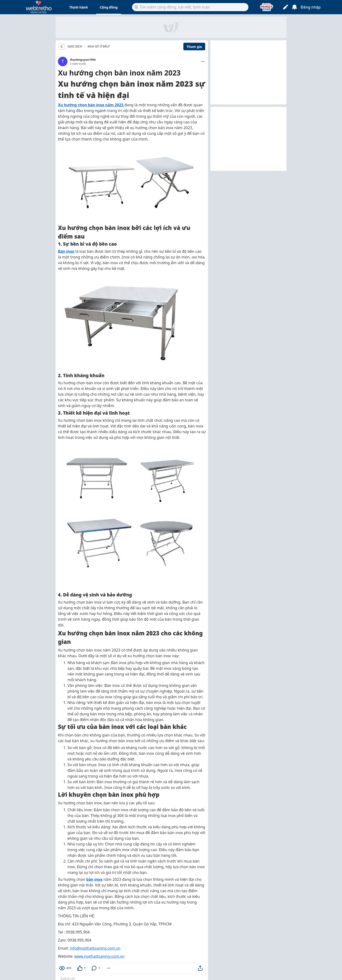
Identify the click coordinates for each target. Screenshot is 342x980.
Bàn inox (66, 251)
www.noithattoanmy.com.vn (99, 956)
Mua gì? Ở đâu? (99, 46)
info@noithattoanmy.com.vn (95, 948)
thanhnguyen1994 (83, 60)
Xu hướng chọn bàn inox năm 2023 (91, 105)
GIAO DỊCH (75, 47)
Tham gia (194, 47)
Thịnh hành (78, 7)
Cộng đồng (109, 7)
